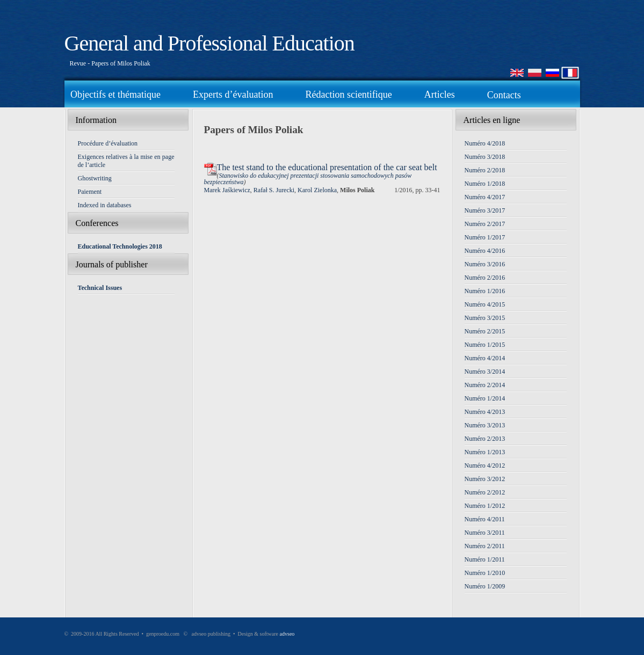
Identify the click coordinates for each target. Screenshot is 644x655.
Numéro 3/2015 (485, 318)
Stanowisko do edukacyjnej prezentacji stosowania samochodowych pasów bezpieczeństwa (308, 179)
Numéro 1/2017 (485, 237)
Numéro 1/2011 (485, 559)
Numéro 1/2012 (485, 506)
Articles (440, 94)
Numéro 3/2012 (485, 479)
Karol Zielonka (317, 190)
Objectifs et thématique (115, 94)
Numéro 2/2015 (485, 331)
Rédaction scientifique (348, 94)
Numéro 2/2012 (485, 492)
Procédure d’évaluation (108, 143)
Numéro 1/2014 (485, 398)
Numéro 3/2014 (485, 372)
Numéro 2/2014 (485, 385)
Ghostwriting (95, 178)
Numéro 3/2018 (485, 157)
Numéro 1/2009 (485, 586)
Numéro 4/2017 (485, 197)
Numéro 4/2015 (485, 304)
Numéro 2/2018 (485, 170)
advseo (287, 634)
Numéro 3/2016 (485, 264)
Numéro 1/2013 (485, 452)
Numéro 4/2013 (485, 412)
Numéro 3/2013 (485, 425)
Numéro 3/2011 (485, 533)
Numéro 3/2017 (485, 210)
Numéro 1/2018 (485, 184)
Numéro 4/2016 (485, 251)
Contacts (504, 95)
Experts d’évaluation (233, 94)
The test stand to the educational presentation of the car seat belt (327, 167)
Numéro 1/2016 (485, 291)
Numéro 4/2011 (485, 519)
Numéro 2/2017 (485, 224)
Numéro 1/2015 (485, 345)
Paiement (90, 192)
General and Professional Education (209, 43)
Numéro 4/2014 (485, 358)
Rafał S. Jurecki (274, 190)
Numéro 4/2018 (485, 143)
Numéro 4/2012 (485, 465)
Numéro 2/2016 (485, 278)
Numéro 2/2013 (485, 439)
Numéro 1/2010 (485, 573)
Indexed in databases (105, 205)
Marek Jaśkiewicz (227, 190)
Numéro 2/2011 (485, 546)
